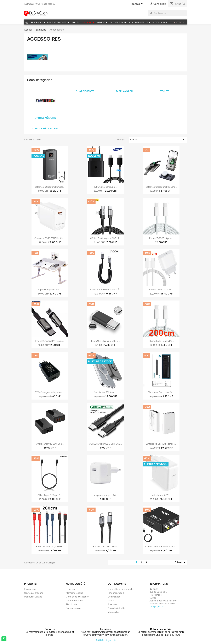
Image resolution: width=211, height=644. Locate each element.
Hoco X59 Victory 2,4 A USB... (50, 546)
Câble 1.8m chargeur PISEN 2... (105, 238)
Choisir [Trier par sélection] (158, 140)
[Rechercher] (167, 13)
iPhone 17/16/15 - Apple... (161, 238)
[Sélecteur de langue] (137, 4)
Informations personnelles (121, 589)
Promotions (30, 589)
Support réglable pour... (50, 290)
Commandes (114, 597)
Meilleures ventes (33, 597)
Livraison (70, 589)
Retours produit (116, 593)
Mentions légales (75, 593)
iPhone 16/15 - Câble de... (161, 341)
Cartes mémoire (45, 118)
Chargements (85, 91)
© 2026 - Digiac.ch (106, 640)
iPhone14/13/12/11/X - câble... (50, 341)
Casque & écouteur (45, 129)
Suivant (180, 562)
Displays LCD (125, 91)
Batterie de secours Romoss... (50, 187)
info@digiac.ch (157, 607)
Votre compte (117, 584)
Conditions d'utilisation (78, 597)
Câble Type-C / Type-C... (50, 495)
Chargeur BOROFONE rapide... (50, 238)
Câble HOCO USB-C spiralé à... (105, 290)
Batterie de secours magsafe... (161, 187)
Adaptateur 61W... (161, 495)
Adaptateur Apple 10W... (105, 495)
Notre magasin (73, 608)
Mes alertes (114, 612)
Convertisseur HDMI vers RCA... (161, 546)
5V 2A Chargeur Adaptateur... (50, 392)
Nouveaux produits (34, 593)
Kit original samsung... (105, 187)
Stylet (164, 91)
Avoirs (111, 600)
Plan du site (72, 604)
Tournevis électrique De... (161, 392)
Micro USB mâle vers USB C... (105, 341)
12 (146, 562)
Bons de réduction (117, 608)
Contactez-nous (74, 600)
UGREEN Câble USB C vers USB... (105, 444)
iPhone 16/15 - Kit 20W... (161, 290)
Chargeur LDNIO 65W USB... (50, 444)
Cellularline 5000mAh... (105, 392)
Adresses (113, 604)
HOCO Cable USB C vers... (105, 546)
